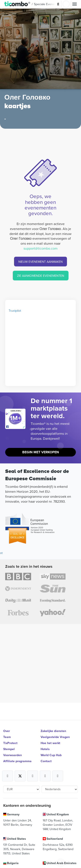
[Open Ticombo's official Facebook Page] (16, 427)
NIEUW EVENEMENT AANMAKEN (40, 262)
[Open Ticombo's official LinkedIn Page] (58, 776)
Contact (46, 761)
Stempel (9, 749)
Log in (66, 4)
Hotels (45, 749)
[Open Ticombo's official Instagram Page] (33, 776)
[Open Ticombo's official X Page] (20, 776)
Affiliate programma (17, 761)
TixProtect (10, 743)
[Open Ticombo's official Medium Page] (45, 776)
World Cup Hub (51, 755)
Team (7, 737)
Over (7, 731)
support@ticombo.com (40, 248)
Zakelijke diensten (53, 731)
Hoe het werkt (50, 743)
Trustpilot (15, 311)
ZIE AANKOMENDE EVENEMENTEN (41, 276)
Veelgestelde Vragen (55, 737)
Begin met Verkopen (41, 452)
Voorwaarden (13, 755)
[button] (17, 4)
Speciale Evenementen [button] (49, 4)
